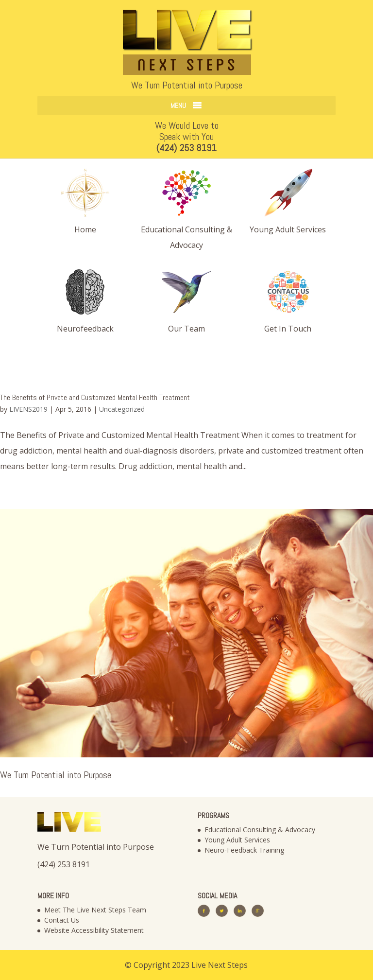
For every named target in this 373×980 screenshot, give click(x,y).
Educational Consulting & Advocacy (260, 830)
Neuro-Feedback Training (244, 850)
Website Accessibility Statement (94, 930)
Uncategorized (122, 409)
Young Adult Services (237, 840)
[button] (178, 105)
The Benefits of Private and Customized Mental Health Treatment (95, 397)
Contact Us (62, 920)
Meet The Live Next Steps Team (95, 910)
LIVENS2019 (28, 409)
